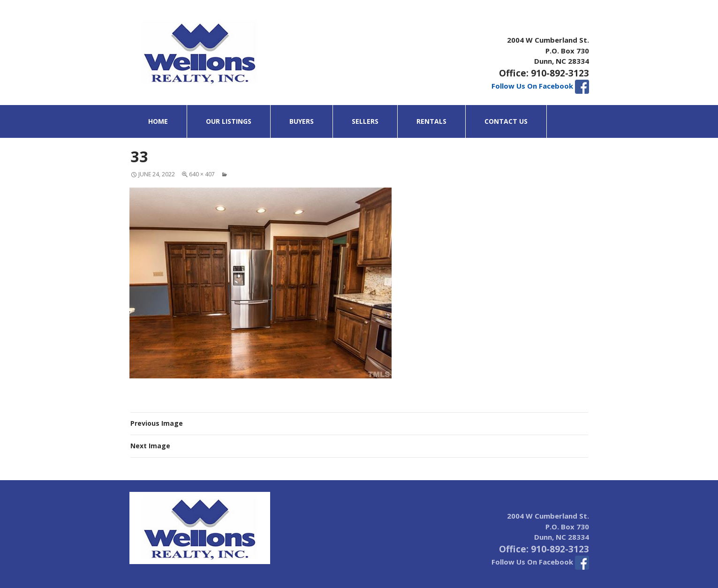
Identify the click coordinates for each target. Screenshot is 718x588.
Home (158, 121)
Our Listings (229, 121)
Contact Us (506, 121)
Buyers (302, 121)
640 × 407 (202, 174)
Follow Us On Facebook (540, 86)
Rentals (431, 121)
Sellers (365, 121)
